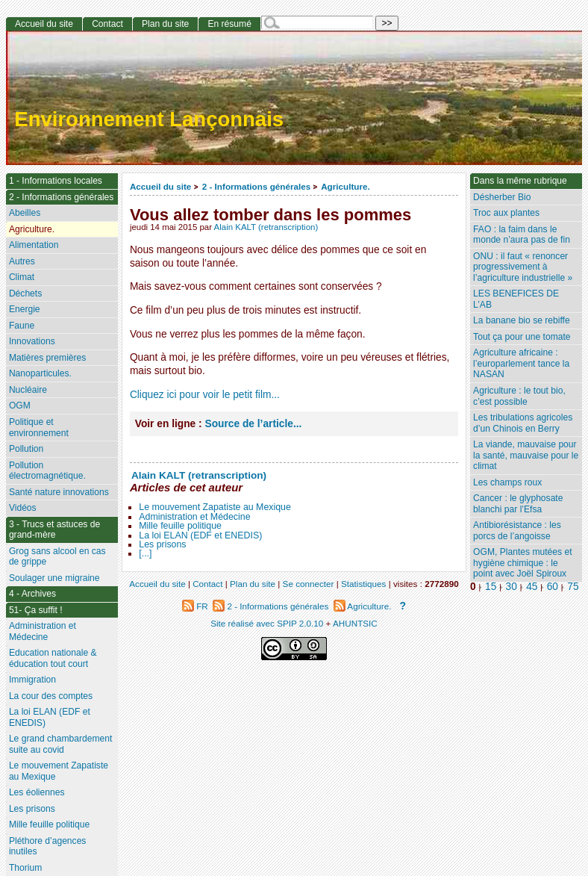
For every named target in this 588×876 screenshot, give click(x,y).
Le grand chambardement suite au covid (61, 744)
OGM (20, 406)
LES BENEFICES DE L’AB (516, 299)
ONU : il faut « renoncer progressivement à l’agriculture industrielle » (523, 267)
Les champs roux (507, 482)
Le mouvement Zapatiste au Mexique (215, 507)
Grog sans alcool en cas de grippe (57, 557)
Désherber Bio (502, 197)
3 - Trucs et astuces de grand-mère (54, 530)
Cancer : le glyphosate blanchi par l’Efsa (518, 504)
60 (553, 587)
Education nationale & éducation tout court (53, 658)
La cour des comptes (51, 696)
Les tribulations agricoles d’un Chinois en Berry (523, 423)
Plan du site (165, 24)
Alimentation (34, 245)
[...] (145, 553)
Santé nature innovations (59, 492)
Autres (22, 261)
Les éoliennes (37, 792)
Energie (25, 309)
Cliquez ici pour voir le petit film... (205, 395)
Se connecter (309, 584)
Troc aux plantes (506, 213)
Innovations (32, 341)
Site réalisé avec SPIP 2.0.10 (267, 623)
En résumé (229, 24)
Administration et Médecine (194, 517)
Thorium (25, 868)
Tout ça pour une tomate (522, 337)
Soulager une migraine (54, 578)
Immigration (32, 680)
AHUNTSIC (355, 623)
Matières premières (48, 358)
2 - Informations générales (256, 186)
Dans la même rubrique (520, 181)
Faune (22, 326)
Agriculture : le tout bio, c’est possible (519, 396)
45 (532, 587)
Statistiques (363, 584)
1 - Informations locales (56, 181)
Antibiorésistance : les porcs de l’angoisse (517, 531)
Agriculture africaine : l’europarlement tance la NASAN (521, 363)
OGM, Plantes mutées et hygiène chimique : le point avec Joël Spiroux (522, 563)
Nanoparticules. (40, 373)
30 (512, 587)
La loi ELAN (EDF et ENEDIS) (200, 535)
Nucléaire (28, 390)
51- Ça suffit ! (36, 610)
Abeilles (25, 213)
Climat (22, 277)
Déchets (25, 293)
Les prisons (162, 544)
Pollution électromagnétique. (47, 471)
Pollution (26, 449)
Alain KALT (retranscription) (266, 227)
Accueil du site (161, 186)
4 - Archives (32, 594)
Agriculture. (345, 186)
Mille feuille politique (180, 526)
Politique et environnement (39, 428)
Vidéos (23, 508)
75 (573, 587)
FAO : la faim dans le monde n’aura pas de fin (522, 235)
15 (491, 587)
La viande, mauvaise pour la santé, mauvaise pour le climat (526, 455)
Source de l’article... (253, 424)
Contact (107, 24)
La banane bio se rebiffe (522, 320)
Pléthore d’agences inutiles (48, 847)
